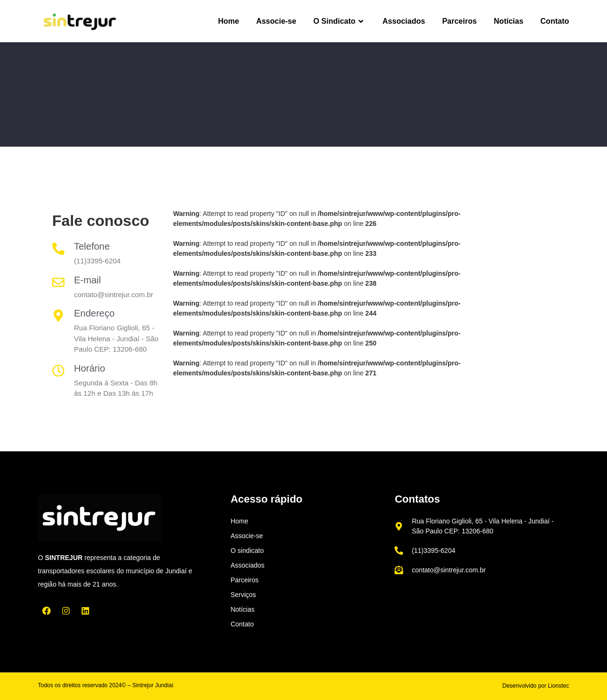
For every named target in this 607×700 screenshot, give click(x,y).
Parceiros (459, 21)
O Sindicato (340, 21)
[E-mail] (58, 282)
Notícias (508, 21)
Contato (555, 21)
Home (229, 21)
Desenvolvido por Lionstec (536, 686)
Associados (404, 21)
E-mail (87, 280)
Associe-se (276, 21)
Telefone (92, 246)
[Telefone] (58, 249)
